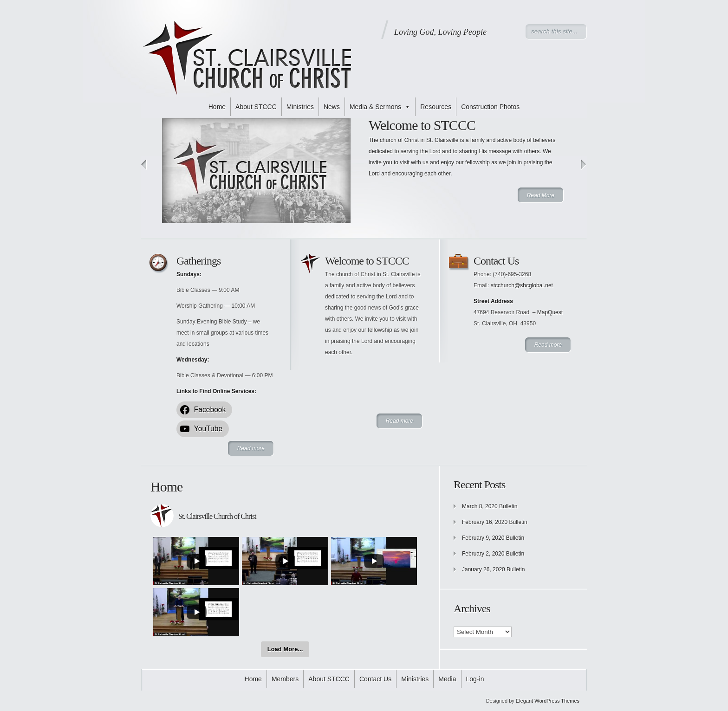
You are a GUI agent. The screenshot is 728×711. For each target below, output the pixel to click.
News (332, 107)
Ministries (300, 107)
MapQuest (550, 312)
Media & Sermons (380, 107)
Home (217, 107)
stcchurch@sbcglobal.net (522, 285)
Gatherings (198, 261)
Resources (436, 107)
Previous (144, 165)
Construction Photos (490, 107)
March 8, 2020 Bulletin (490, 506)
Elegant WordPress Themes (548, 701)
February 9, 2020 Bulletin (493, 538)
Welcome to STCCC (422, 125)
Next (584, 165)
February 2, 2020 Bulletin (493, 554)
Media (447, 679)
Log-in (475, 679)
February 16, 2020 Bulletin (495, 522)
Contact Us (496, 261)
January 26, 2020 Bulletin (493, 569)
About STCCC (256, 107)
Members (285, 679)
